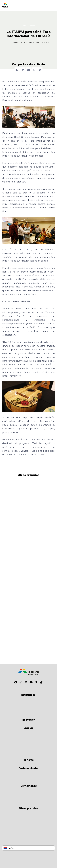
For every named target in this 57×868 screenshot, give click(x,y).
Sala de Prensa (28, 26)
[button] (17, 70)
